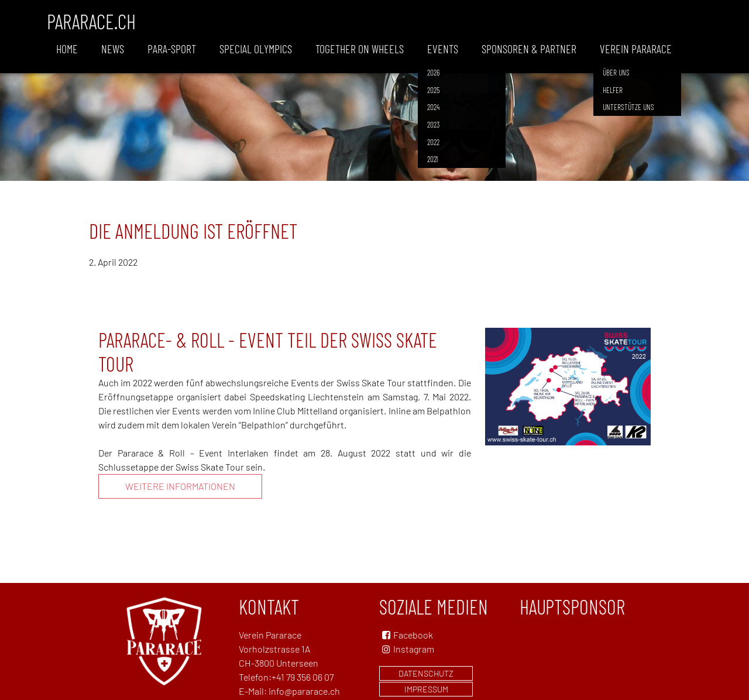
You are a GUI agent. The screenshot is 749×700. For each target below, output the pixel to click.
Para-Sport (172, 49)
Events (443, 49)
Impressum (426, 689)
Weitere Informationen (180, 486)
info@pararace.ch (304, 691)
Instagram (407, 649)
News (113, 49)
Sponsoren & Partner (529, 49)
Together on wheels (360, 49)
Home (67, 49)
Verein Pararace (636, 49)
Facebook (413, 635)
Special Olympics (256, 49)
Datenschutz (426, 673)
